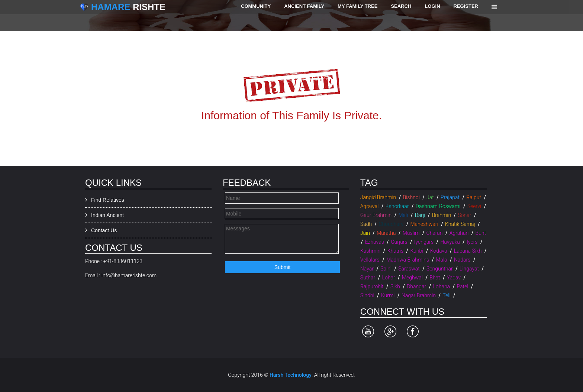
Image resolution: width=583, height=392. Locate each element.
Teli (446, 295)
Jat (430, 197)
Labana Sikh (468, 251)
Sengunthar (440, 269)
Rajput (474, 197)
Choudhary (391, 224)
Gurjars (399, 242)
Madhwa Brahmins (408, 260)
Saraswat (409, 269)
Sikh (395, 286)
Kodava (439, 251)
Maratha (386, 233)
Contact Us (104, 230)
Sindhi (367, 295)
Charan (435, 233)
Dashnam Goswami (438, 206)
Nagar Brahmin (419, 295)
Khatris (395, 251)
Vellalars (370, 260)
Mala (441, 260)
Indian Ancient (107, 215)
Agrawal (370, 206)
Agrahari (459, 233)
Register (466, 6)
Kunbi (417, 251)
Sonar (464, 215)
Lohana (441, 286)
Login (432, 6)
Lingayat (469, 269)
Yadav (454, 278)
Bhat (435, 278)
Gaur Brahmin (376, 215)
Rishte (128, 7)
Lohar (389, 278)
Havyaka (450, 242)
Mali (403, 215)
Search (401, 6)
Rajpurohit (372, 286)
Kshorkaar (397, 206)
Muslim (411, 233)
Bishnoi (411, 197)
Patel (462, 286)
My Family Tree (357, 6)
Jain (365, 233)
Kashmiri (371, 251)
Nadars (462, 260)
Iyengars (424, 242)
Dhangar (416, 286)
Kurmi (388, 295)
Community (256, 6)
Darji (420, 215)
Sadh (366, 224)
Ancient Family (304, 6)
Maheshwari (424, 224)
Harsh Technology (291, 375)
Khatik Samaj (460, 224)
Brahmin (442, 215)
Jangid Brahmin (378, 197)
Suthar (368, 278)
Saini (386, 269)
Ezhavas (375, 242)
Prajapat (450, 197)
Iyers (472, 242)
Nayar (367, 269)
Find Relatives (108, 200)
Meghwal (412, 278)
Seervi (474, 206)
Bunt (481, 233)
